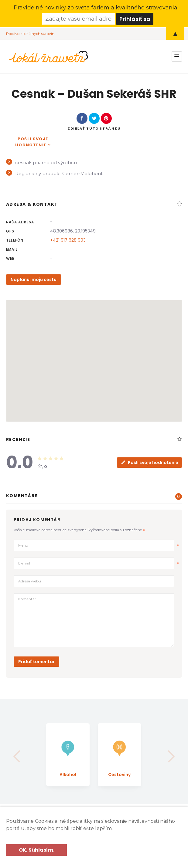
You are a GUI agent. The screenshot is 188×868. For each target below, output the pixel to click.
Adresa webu (30, 581)
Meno (99, 545)
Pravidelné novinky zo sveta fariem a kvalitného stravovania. (96, 8)
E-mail (99, 563)
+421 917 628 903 (68, 240)
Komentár (27, 599)
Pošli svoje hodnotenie (32, 142)
